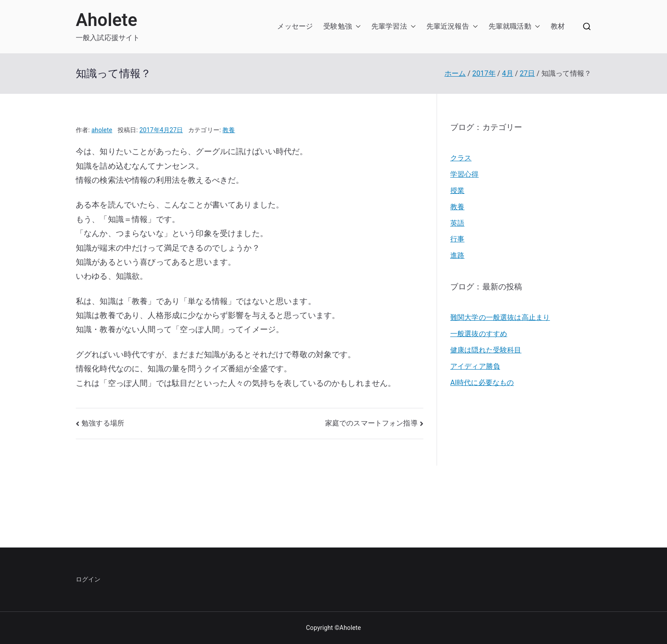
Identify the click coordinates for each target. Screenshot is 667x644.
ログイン (88, 579)
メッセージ (295, 26)
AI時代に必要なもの (482, 383)
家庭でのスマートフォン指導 (371, 423)
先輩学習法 (389, 26)
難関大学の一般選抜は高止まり (500, 317)
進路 (457, 255)
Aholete (107, 20)
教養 (229, 130)
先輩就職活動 (510, 26)
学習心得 (465, 174)
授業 (457, 191)
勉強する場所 (103, 423)
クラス (461, 158)
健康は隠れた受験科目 (486, 350)
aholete (102, 130)
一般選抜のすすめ (479, 334)
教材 (558, 26)
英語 (457, 223)
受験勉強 (338, 26)
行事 (457, 239)
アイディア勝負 (475, 366)
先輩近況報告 (448, 26)
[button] (356, 27)
